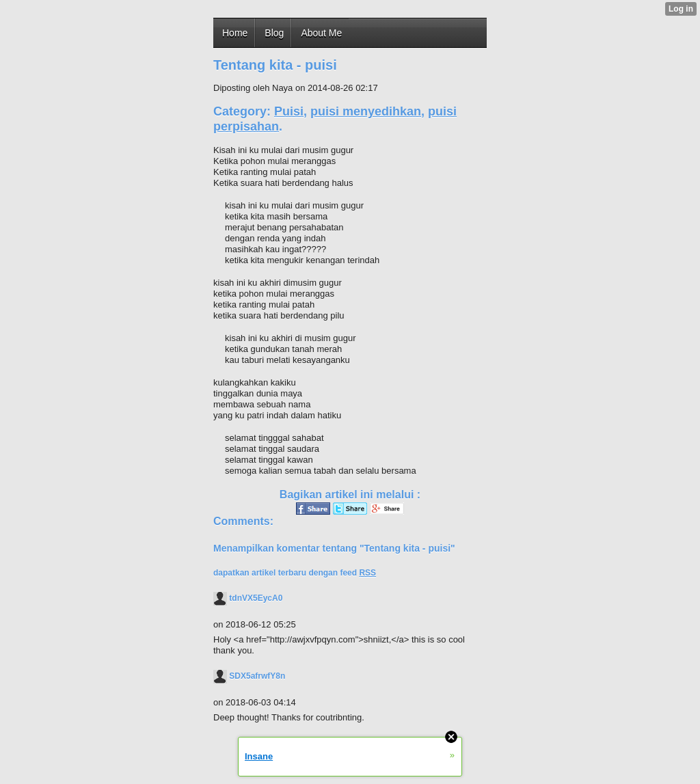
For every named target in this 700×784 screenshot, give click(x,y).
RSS (367, 573)
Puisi (289, 111)
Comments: (243, 521)
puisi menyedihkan (366, 111)
